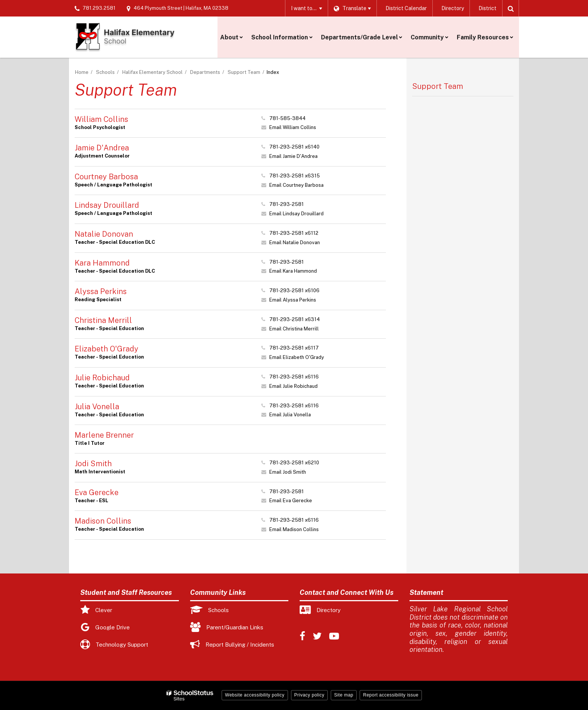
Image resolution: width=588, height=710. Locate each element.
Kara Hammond (102, 263)
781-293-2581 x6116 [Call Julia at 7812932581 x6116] (294, 406)
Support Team (244, 72)
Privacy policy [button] (309, 695)
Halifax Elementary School (152, 72)
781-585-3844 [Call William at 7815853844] (287, 118)
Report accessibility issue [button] (391, 695)
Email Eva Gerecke (291, 501)
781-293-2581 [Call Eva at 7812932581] (286, 492)
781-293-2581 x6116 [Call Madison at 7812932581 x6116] (294, 520)
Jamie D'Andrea (102, 148)
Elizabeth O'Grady (106, 349)
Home (82, 72)
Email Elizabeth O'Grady (297, 357)
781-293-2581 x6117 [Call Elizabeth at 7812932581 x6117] (294, 348)
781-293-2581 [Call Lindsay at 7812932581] (286, 204)
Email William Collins (293, 127)
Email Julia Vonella (290, 415)
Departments (205, 72)
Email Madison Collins (294, 529)
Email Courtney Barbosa (296, 185)
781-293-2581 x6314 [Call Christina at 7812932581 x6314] (295, 319)
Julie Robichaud (102, 378)
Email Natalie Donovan (295, 242)
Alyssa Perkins (101, 291)
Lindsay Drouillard (107, 205)
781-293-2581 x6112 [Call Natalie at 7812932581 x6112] (294, 233)
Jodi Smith (93, 464)
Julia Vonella (97, 407)
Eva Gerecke (97, 492)
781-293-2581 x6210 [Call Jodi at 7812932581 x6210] (294, 463)
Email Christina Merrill (294, 329)
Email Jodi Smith (288, 472)
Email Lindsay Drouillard (296, 214)
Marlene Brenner (104, 435)
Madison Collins (103, 521)
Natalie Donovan (104, 234)
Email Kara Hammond (293, 271)
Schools (105, 72)
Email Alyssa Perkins (293, 300)
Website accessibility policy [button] (255, 695)
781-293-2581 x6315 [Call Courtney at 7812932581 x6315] (295, 176)
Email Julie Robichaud (293, 386)
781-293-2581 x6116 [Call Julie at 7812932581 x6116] (294, 377)
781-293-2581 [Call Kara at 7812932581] (286, 262)
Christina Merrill (103, 320)
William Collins (101, 119)
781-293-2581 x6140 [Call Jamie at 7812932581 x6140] (294, 147)
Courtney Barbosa (106, 177)
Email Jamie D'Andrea (293, 156)
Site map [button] (344, 695)
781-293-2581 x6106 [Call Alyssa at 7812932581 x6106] (294, 290)
